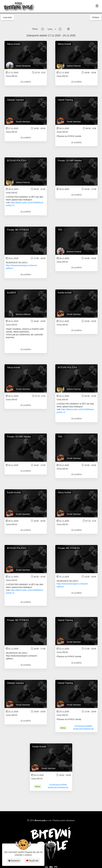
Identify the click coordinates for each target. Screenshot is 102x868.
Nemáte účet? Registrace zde (83, 729)
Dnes (35, 29)
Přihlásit (96, 17)
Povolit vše (32, 861)
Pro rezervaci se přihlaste (83, 726)
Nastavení (14, 861)
